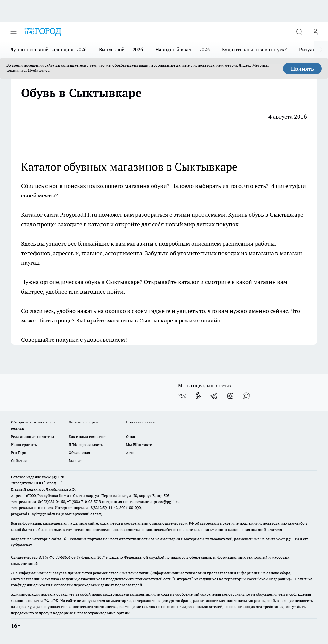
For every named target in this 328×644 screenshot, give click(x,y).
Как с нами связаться (87, 436)
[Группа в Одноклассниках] (198, 396)
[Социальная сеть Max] (246, 396)
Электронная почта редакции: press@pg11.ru (139, 502)
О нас (131, 436)
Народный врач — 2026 (183, 50)
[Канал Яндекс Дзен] (230, 396)
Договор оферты (84, 422)
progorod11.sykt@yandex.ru (35, 514)
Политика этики (140, 422)
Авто (130, 452)
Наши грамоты (24, 444)
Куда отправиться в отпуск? (254, 50)
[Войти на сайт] (315, 32)
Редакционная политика (33, 436)
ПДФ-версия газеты (86, 444)
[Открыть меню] (13, 32)
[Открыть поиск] (299, 32)
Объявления (79, 452)
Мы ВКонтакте (139, 444)
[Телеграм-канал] (214, 396)
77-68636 (63, 557)
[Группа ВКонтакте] (182, 396)
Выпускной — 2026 (121, 50)
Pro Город (20, 452)
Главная (75, 460)
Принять (303, 69)
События (19, 460)
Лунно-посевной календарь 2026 (49, 50)
